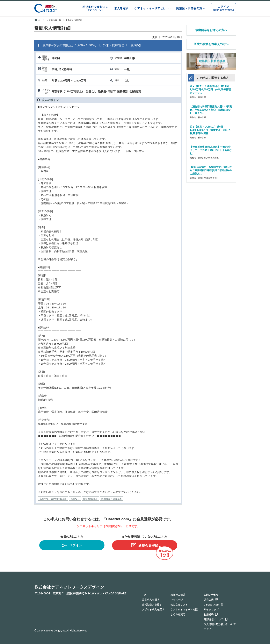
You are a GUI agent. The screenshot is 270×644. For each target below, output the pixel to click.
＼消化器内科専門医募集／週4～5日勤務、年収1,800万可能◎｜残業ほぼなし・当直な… (211, 110)
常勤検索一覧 (55, 20)
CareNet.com (212, 604)
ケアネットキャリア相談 (184, 609)
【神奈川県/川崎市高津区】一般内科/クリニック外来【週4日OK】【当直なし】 (211, 150)
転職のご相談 (178, 595)
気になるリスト (179, 604)
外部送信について (214, 619)
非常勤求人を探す (152, 604)
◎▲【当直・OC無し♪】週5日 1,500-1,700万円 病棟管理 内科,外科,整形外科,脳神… (210, 130)
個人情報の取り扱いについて (220, 624)
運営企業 (209, 599)
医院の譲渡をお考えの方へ (211, 44)
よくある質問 (178, 614)
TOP (145, 595)
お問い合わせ (211, 595)
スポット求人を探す (153, 609)
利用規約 (209, 614)
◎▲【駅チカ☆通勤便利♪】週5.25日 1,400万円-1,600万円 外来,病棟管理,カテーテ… (211, 90)
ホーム (39, 20)
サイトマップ (211, 609)
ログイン (72, 546)
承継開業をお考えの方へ (211, 30)
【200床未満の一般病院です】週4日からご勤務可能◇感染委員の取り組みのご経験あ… (211, 170)
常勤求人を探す (151, 599)
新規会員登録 (145, 545)
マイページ (177, 599)
